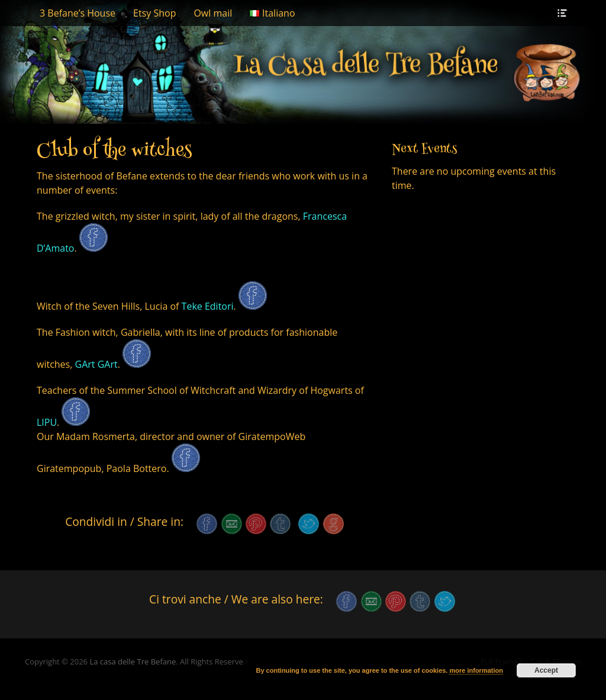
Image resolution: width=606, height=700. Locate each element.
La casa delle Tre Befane (133, 662)
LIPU (47, 422)
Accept (546, 670)
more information (476, 670)
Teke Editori (206, 306)
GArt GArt (96, 364)
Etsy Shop (154, 13)
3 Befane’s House (78, 13)
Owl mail (213, 13)
